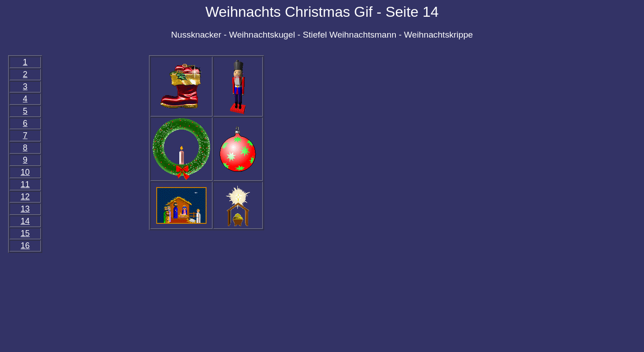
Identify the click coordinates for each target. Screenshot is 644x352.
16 (25, 246)
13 (25, 209)
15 (25, 233)
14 (25, 221)
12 (25, 197)
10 (25, 172)
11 (25, 184)
